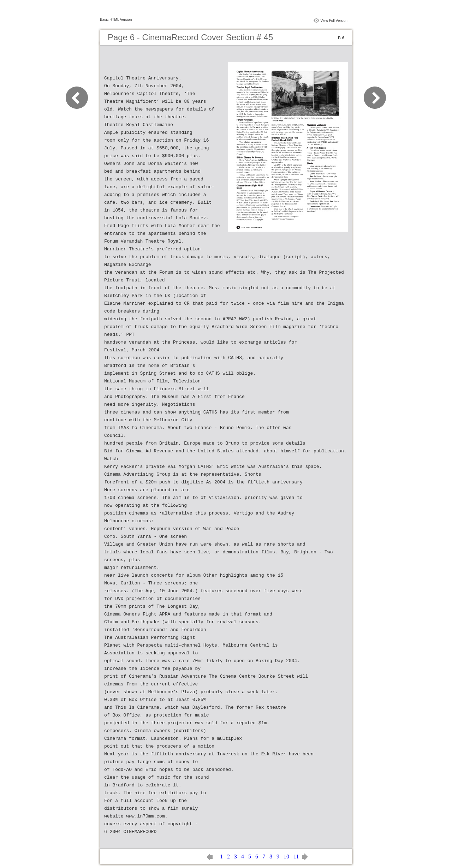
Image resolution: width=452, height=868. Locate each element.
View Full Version (334, 21)
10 (286, 857)
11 (296, 857)
